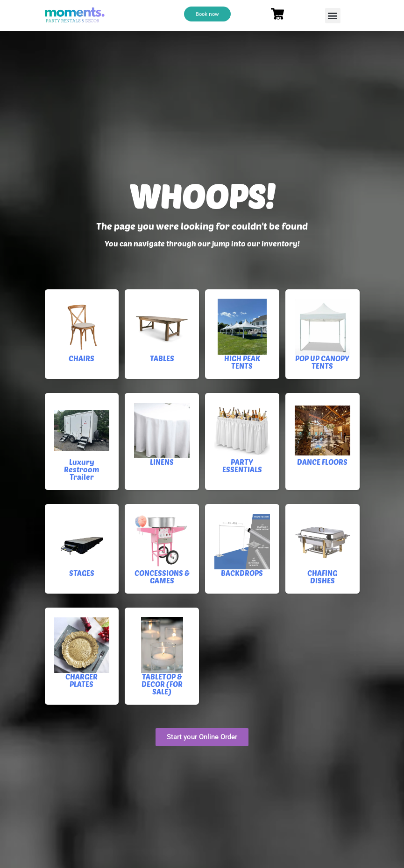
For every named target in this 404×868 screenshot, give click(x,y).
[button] (333, 16)
